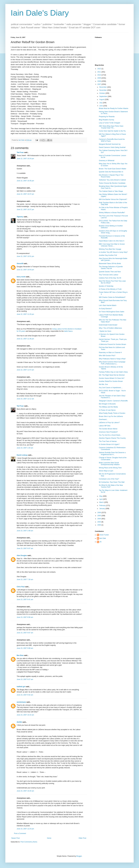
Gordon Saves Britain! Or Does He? (112, 378)
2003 (99, 522)
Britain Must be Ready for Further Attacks (114, 108)
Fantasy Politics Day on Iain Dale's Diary (113, 372)
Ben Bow (20, 655)
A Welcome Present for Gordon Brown (112, 344)
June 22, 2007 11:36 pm (25, 339)
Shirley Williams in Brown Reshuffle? (112, 213)
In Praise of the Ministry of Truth (110, 289)
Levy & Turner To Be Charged (109, 123)
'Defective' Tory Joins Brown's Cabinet (112, 180)
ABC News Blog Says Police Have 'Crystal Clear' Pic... (111, 127)
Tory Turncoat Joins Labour (109, 275)
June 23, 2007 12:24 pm (25, 829)
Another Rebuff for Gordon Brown (111, 381)
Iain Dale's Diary (40, 13)
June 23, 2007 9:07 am (25, 633)
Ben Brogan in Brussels (107, 404)
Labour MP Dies (105, 426)
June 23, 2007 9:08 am (25, 648)
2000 (99, 525)
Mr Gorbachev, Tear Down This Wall (112, 482)
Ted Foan (20, 152)
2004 (99, 519)
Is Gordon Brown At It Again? (109, 444)
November (103, 90)
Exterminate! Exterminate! (108, 325)
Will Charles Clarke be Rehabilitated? (112, 297)
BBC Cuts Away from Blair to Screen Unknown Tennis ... (112, 245)
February (103, 505)
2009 (99, 78)
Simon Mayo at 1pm (106, 471)
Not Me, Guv (103, 384)
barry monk (21, 277)
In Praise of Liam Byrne (107, 410)
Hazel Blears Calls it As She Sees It (112, 241)
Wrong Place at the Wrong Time (110, 468)
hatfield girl (21, 687)
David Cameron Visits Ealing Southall (112, 147)
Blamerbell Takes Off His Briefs (110, 264)
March (102, 502)
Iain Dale (103, 538)
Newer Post (16, 838)
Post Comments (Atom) (29, 842)
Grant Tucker (104, 535)
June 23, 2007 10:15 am (25, 715)
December (103, 87)
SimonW (20, 264)
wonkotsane (21, 702)
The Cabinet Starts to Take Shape (111, 191)
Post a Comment (20, 833)
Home (49, 838)
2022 (99, 69)
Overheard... (103, 419)
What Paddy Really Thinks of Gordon (112, 413)
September (103, 96)
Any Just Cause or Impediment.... (111, 388)
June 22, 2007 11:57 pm (25, 370)
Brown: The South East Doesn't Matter (113, 169)
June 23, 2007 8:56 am (25, 617)
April (101, 499)
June (101, 106)
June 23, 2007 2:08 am (25, 531)
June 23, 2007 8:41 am (25, 600)
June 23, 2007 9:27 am (25, 679)
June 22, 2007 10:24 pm (25, 159)
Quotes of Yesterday (106, 286)
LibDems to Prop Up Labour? (109, 423)
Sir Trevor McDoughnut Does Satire (112, 312)
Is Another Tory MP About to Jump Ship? (113, 252)
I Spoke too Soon (105, 331)
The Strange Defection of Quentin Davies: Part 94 (111, 268)
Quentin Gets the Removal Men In (111, 172)
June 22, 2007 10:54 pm (25, 270)
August (102, 99)
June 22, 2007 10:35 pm (25, 181)
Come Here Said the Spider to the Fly (112, 131)
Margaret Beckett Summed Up (110, 144)
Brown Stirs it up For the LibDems (111, 416)
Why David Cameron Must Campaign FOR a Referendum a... (112, 363)
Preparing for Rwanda (107, 117)
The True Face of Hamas (108, 441)
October (102, 93)
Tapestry (20, 217)
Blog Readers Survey (106, 120)
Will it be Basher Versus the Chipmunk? (113, 199)
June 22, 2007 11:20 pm (25, 314)
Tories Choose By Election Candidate (112, 183)
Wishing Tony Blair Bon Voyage (110, 249)
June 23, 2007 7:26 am (25, 580)
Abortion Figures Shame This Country (112, 438)
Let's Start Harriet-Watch (108, 305)
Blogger (79, 856)
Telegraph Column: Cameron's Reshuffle (113, 401)
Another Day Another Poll (108, 255)
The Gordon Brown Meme (108, 429)
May (101, 496)
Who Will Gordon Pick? (107, 356)
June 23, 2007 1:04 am (25, 448)
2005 (99, 516)
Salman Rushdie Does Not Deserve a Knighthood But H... (112, 453)
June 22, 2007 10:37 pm (25, 194)
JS (101, 542)
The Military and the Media (108, 407)
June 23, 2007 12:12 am (25, 399)
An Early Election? (105, 309)
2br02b (19, 722)
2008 (99, 81)
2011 (99, 72)
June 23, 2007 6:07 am (25, 548)
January (102, 509)
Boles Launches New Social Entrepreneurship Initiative (109, 464)
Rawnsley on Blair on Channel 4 (110, 353)
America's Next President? (108, 432)
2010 (99, 75)
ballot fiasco (68, 331)
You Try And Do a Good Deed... (110, 435)
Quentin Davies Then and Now (110, 272)
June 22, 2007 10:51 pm (25, 256)
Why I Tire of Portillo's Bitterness (110, 328)
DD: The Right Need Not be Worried (112, 375)
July (101, 103)
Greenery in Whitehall (107, 161)
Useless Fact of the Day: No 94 (110, 278)
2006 (99, 513)
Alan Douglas (22, 556)
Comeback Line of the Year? (109, 479)
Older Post (82, 838)
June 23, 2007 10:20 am (25, 791)
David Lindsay (22, 455)
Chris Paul (21, 587)
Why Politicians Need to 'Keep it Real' (112, 359)
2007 (99, 84)
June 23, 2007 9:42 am (25, 695)
